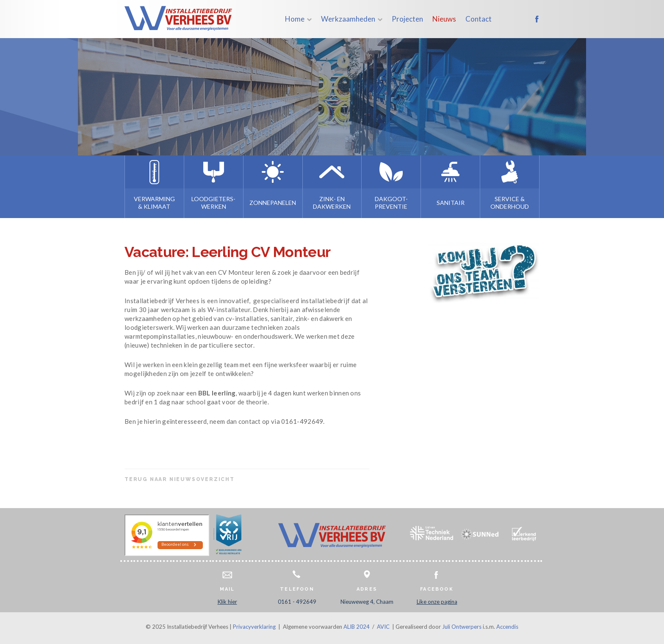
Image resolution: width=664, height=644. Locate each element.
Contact (479, 19)
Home (295, 19)
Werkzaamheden (348, 19)
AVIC (383, 627)
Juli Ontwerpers (462, 627)
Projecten (407, 19)
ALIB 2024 (357, 627)
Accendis (507, 627)
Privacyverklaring (254, 627)
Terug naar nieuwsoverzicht (180, 479)
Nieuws (444, 19)
